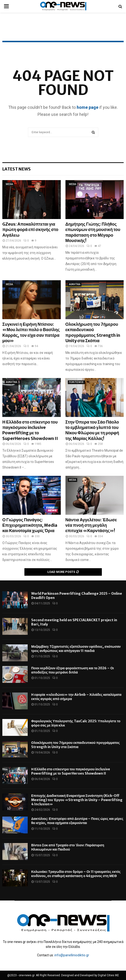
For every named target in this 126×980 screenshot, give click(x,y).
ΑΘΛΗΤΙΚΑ (75, 284)
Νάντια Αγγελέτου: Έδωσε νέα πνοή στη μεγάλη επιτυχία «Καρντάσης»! (91, 525)
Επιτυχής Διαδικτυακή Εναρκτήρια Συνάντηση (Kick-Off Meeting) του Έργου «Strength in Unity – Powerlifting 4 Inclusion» (77, 800)
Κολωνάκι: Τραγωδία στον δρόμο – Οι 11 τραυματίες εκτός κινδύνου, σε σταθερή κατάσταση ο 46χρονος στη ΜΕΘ (76, 874)
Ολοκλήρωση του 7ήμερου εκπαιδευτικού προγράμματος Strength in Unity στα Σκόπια (93, 332)
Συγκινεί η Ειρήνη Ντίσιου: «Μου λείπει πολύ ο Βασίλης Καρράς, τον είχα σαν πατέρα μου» (31, 332)
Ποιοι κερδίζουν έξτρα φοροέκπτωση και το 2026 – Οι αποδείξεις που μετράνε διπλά (73, 670)
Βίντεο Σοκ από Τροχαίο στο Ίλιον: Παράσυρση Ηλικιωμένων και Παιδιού (68, 847)
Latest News (17, 169)
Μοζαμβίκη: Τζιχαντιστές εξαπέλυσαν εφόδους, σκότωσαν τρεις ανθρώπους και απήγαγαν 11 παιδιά (76, 649)
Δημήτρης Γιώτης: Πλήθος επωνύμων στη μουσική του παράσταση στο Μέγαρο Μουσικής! (93, 232)
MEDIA (9, 184)
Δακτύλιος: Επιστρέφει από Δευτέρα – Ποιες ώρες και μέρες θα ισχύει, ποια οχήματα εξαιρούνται (77, 821)
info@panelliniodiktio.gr (72, 955)
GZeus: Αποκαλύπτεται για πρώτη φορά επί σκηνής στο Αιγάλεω (30, 230)
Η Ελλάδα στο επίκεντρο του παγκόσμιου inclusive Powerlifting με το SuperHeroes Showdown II (30, 430)
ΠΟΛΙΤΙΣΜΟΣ (76, 382)
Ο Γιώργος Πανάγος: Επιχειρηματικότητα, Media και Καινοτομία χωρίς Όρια (30, 525)
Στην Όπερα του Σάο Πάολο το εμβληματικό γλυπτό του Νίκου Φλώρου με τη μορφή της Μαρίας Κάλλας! (92, 430)
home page (88, 107)
